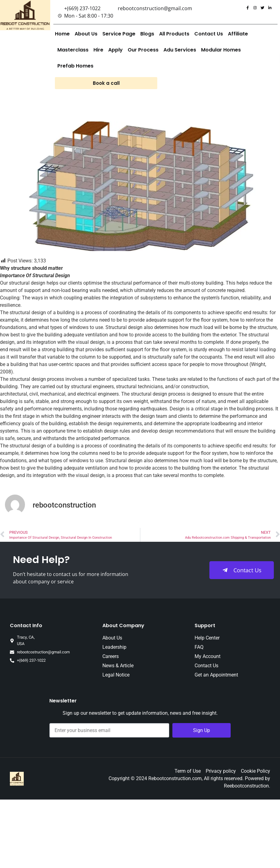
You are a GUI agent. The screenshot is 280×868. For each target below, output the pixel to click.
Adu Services (180, 50)
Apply (115, 50)
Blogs (147, 34)
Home (62, 34)
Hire (98, 50)
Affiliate (238, 34)
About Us (86, 34)
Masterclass (73, 50)
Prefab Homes (75, 66)
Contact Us (209, 34)
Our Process (143, 50)
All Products (174, 34)
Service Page (119, 34)
